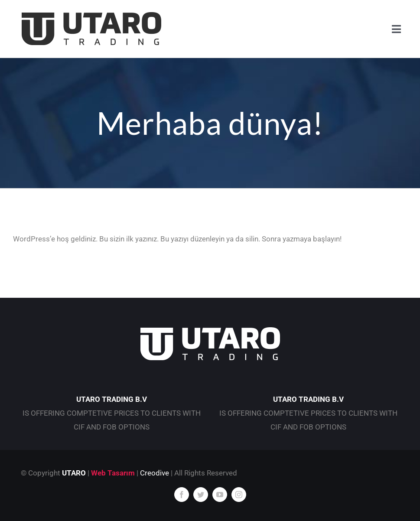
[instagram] (239, 495)
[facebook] (182, 495)
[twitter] (201, 495)
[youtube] (220, 495)
